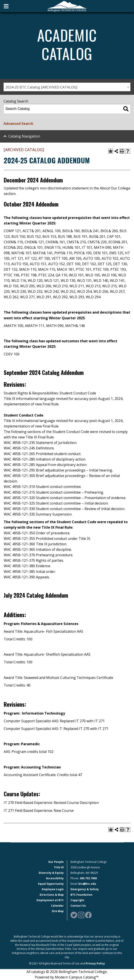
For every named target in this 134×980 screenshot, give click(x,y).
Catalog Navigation (24, 136)
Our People (56, 862)
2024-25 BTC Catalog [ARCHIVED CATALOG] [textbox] (41, 87)
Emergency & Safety (85, 889)
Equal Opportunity (51, 884)
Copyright (77, 900)
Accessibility (55, 878)
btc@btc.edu (87, 884)
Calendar (57, 906)
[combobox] (67, 87)
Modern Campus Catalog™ (77, 977)
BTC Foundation (81, 895)
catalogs (38, 972)
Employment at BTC (50, 900)
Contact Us (78, 906)
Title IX (59, 867)
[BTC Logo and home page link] (67, 6)
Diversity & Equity (51, 873)
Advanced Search (18, 124)
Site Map (58, 911)
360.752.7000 (88, 878)
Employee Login (53, 889)
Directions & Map (52, 895)
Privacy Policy (95, 963)
